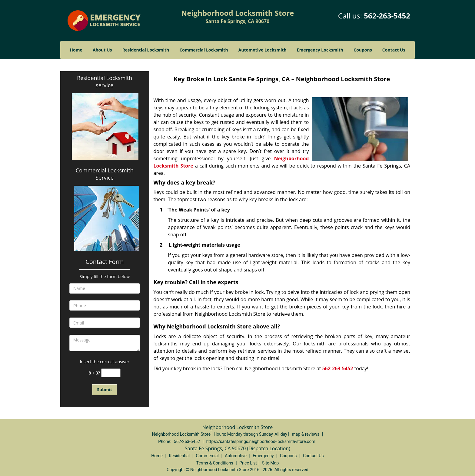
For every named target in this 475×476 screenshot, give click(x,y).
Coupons (363, 50)
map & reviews (306, 434)
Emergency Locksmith (320, 50)
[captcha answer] (111, 373)
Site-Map (270, 463)
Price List (248, 463)
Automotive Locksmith (262, 50)
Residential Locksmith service (105, 82)
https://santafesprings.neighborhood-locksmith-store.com (261, 441)
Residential (179, 456)
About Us (102, 50)
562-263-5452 (387, 16)
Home (76, 50)
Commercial (207, 456)
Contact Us (394, 50)
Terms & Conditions (215, 463)
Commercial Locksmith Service (105, 174)
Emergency (263, 456)
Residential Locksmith (146, 50)
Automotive (236, 456)
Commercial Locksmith (204, 50)
